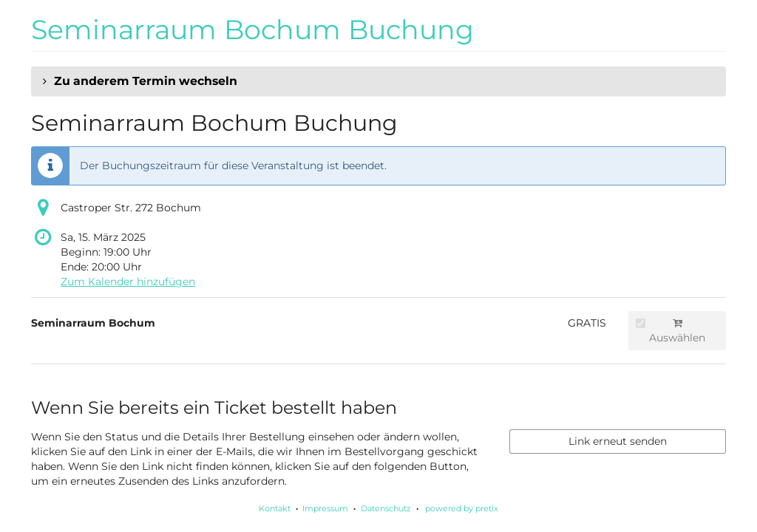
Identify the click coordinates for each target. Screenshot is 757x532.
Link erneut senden (618, 441)
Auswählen (671, 331)
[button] (378, 81)
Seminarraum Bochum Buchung (252, 30)
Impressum (325, 508)
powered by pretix (462, 508)
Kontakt (275, 508)
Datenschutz (386, 508)
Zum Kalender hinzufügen (128, 282)
